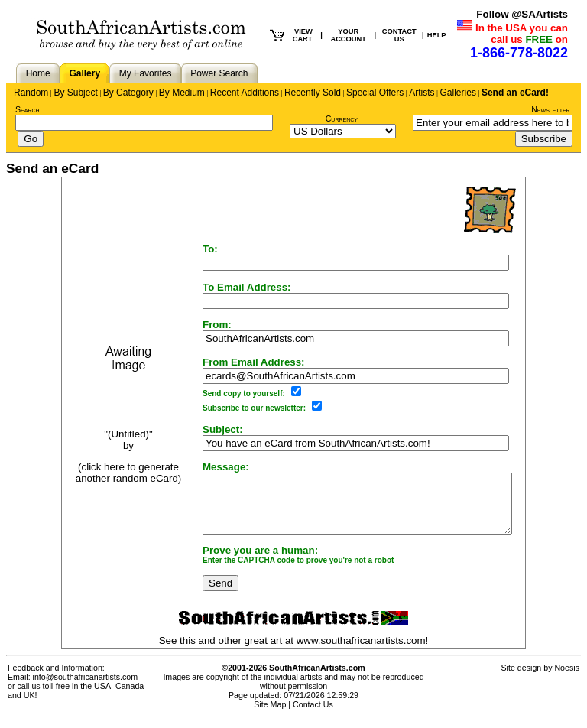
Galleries (458, 93)
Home (38, 73)
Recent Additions (245, 93)
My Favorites (146, 73)
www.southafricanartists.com (361, 652)
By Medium (182, 93)
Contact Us (313, 716)
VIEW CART (303, 35)
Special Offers (375, 93)
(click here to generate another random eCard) (110, 479)
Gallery (84, 73)
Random (31, 93)
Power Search (219, 73)
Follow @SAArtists (522, 14)
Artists (422, 93)
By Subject (75, 93)
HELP (437, 35)
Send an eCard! (515, 93)
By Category (128, 93)
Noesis (567, 679)
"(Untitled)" (110, 439)
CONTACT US (399, 35)
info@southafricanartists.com (86, 688)
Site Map (270, 716)
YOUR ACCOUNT (348, 35)
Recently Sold (313, 93)
